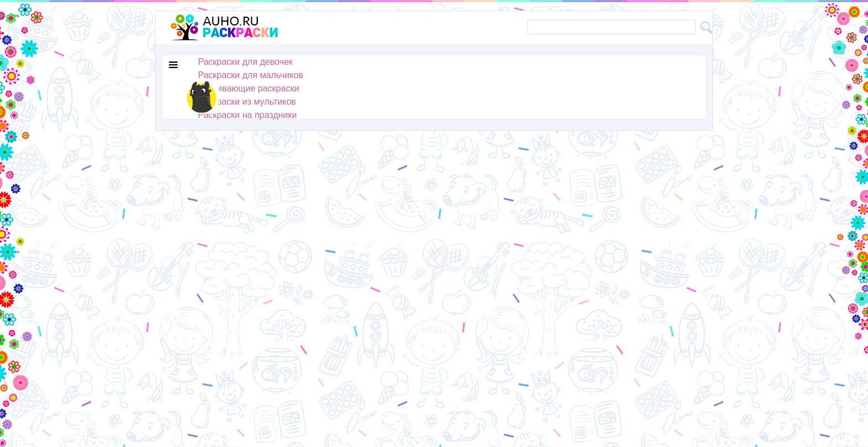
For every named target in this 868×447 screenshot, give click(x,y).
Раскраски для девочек (246, 62)
